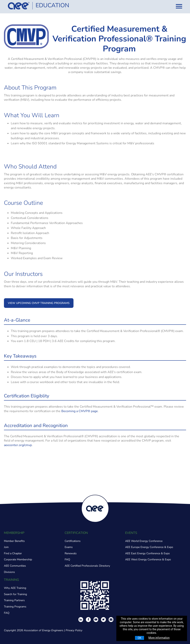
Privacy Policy (74, 630)
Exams (69, 547)
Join (6, 547)
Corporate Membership (18, 559)
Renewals (71, 553)
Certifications (73, 541)
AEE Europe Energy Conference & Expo (149, 547)
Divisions (9, 572)
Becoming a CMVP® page (80, 411)
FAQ (67, 559)
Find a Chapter (13, 553)
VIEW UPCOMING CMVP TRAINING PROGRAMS (39, 303)
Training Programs (15, 607)
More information (159, 638)
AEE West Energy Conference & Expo (148, 559)
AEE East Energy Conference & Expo (147, 553)
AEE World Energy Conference (144, 541)
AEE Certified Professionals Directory (87, 566)
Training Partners (14, 600)
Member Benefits (14, 541)
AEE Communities (15, 566)
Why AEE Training (15, 588)
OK (140, 638)
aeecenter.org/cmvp (18, 445)
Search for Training (15, 594)
